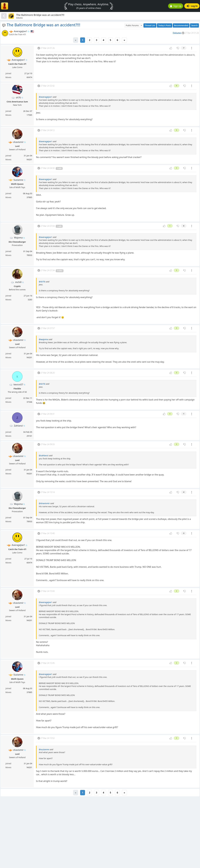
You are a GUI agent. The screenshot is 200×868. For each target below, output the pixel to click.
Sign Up (176, 6)
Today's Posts (165, 25)
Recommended (181, 25)
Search (194, 25)
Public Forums (132, 25)
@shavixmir (44, 503)
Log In (192, 6)
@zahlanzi (43, 455)
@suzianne (44, 749)
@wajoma (43, 339)
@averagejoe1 (45, 97)
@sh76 (42, 282)
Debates (177, 33)
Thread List (150, 25)
